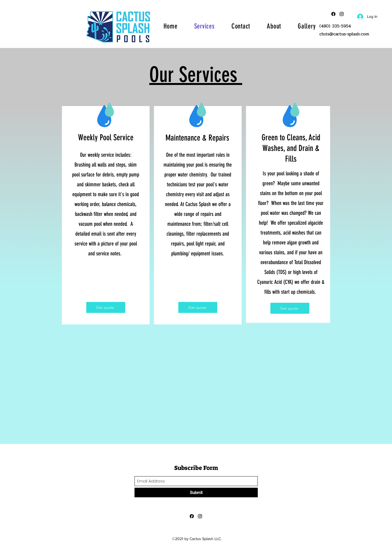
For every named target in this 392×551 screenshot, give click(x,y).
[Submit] (196, 493)
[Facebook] (333, 14)
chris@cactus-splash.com (344, 34)
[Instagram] (200, 516)
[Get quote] (106, 307)
